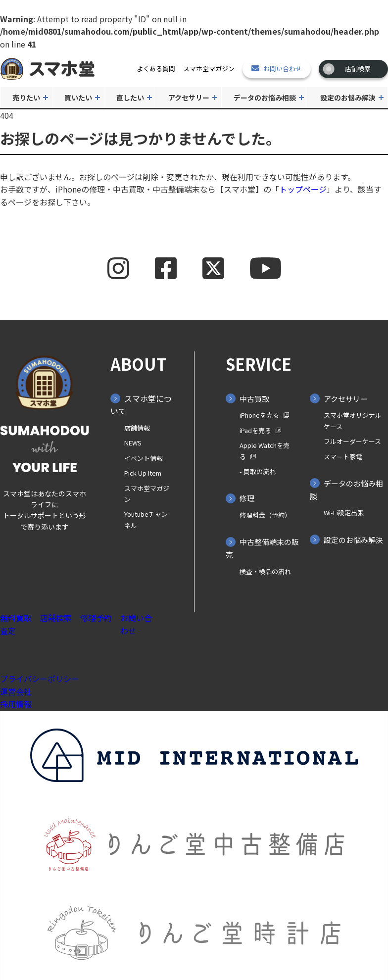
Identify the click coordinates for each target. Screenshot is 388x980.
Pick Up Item (143, 473)
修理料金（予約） (265, 515)
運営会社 (16, 691)
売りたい (26, 98)
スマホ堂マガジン (209, 69)
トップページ (303, 189)
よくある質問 (156, 69)
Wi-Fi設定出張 (344, 513)
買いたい (78, 98)
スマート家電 (343, 457)
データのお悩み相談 (265, 98)
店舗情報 (137, 428)
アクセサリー (189, 98)
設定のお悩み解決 (348, 98)
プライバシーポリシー (40, 679)
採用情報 (16, 704)
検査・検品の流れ (265, 571)
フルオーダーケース (352, 441)
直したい (130, 98)
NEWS (133, 443)
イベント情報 (144, 458)
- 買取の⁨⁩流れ (258, 471)
